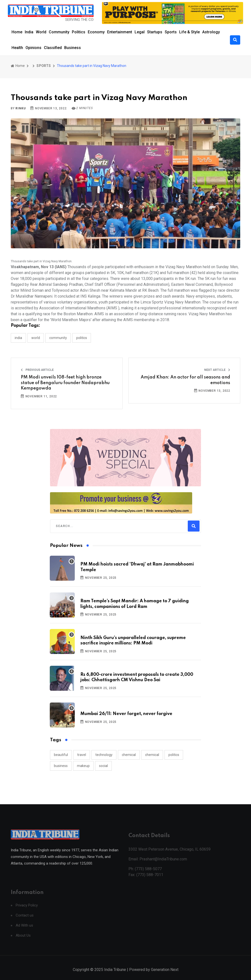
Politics (79, 32)
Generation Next (165, 975)
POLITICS (82, 338)
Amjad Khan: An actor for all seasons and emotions (185, 380)
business (61, 766)
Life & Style (189, 32)
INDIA (18, 338)
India (29, 32)
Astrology (211, 32)
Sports (171, 32)
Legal (140, 32)
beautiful (61, 755)
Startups (155, 32)
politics (174, 755)
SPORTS (44, 66)
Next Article (217, 370)
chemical (129, 755)
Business (73, 48)
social (103, 766)
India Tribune (115, 975)
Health (17, 48)
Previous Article (37, 370)
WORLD (36, 338)
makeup (83, 766)
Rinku (20, 108)
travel (82, 755)
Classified (53, 48)
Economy (96, 32)
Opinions (33, 48)
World (41, 32)
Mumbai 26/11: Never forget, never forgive (126, 714)
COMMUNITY (58, 338)
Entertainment (120, 32)
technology (104, 755)
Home (17, 32)
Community (59, 32)
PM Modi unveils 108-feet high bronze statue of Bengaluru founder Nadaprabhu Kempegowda (65, 383)
